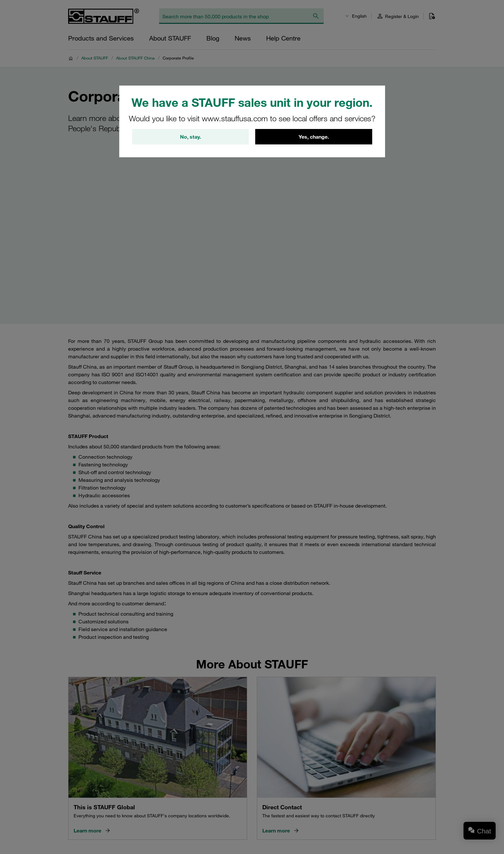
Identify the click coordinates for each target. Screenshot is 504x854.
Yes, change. (314, 137)
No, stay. (190, 137)
